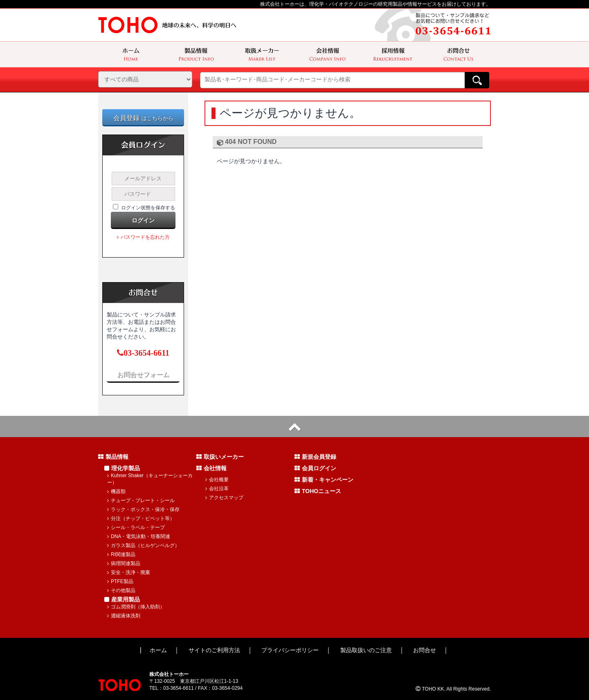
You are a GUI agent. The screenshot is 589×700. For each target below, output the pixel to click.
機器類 (116, 491)
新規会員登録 (315, 457)
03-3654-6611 (143, 353)
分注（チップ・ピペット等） (141, 518)
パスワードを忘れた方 (143, 237)
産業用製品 (122, 599)
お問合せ (425, 650)
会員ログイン (315, 468)
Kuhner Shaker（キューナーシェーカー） (150, 479)
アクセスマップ (224, 498)
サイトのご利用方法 (214, 650)
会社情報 (211, 468)
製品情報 (113, 457)
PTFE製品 (120, 581)
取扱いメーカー (220, 457)
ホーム (158, 650)
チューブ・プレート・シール (141, 500)
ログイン (143, 220)
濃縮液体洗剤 (124, 616)
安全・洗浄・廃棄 (129, 572)
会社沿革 (217, 489)
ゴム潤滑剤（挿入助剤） (136, 607)
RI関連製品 (121, 554)
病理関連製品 (124, 563)
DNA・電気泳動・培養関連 (139, 536)
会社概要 (217, 480)
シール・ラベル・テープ (136, 527)
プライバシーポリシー (290, 650)
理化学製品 (122, 468)
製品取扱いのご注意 (366, 650)
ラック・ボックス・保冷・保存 (143, 509)
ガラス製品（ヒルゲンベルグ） (143, 545)
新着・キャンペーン (324, 480)
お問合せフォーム (143, 374)
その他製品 (121, 590)
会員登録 (143, 118)
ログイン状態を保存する (148, 208)
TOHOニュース (318, 491)
